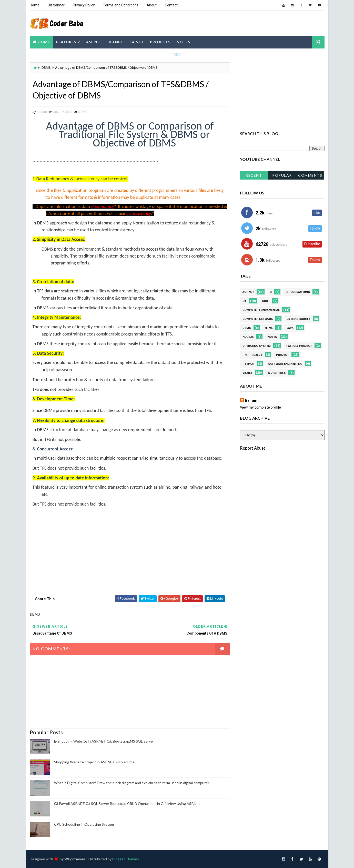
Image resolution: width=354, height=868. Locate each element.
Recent (254, 175)
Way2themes (75, 859)
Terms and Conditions (121, 5)
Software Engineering (285, 364)
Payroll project (299, 346)
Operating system (257, 346)
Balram (251, 400)
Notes (183, 42)
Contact (171, 5)
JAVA (290, 328)
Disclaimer (56, 5)
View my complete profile (260, 407)
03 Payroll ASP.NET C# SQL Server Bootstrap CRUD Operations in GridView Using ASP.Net (127, 803)
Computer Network (258, 319)
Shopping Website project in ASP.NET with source (94, 762)
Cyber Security (298, 319)
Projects (160, 42)
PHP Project (252, 355)
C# (244, 301)
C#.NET (137, 42)
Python (248, 364)
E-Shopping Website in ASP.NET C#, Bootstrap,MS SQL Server (104, 741)
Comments (310, 175)
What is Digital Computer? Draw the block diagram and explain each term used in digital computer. (132, 783)
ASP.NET (94, 42)
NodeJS (248, 337)
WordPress (277, 373)
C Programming (298, 292)
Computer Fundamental (261, 310)
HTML (269, 328)
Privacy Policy (84, 5)
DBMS (46, 68)
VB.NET (116, 42)
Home (35, 5)
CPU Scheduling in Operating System (84, 824)
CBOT (266, 301)
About (152, 5)
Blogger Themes (126, 859)
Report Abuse (253, 448)
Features (66, 42)
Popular (282, 175)
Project (282, 355)
